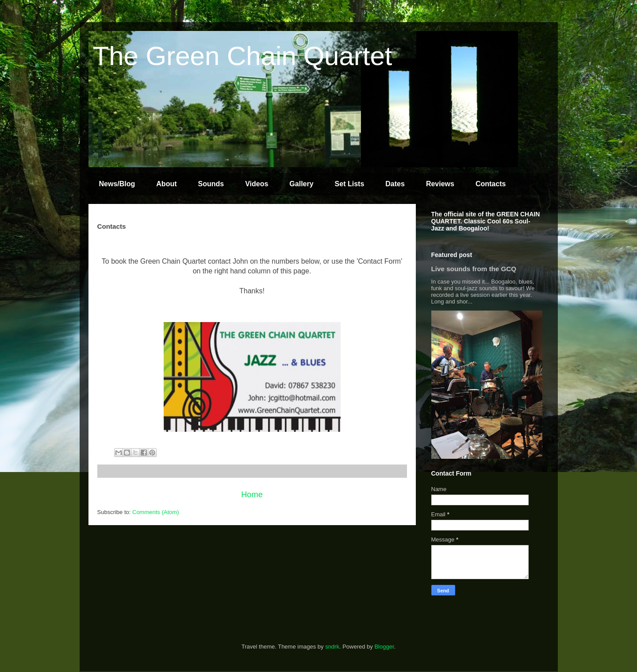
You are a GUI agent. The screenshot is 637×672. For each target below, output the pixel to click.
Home (252, 495)
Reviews (440, 184)
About (166, 184)
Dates (395, 184)
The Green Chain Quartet (243, 56)
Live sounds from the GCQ (474, 269)
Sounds (211, 184)
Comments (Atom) (155, 512)
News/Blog (117, 184)
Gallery (301, 184)
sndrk (332, 647)
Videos (257, 184)
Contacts (491, 184)
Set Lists (350, 184)
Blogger (384, 647)
